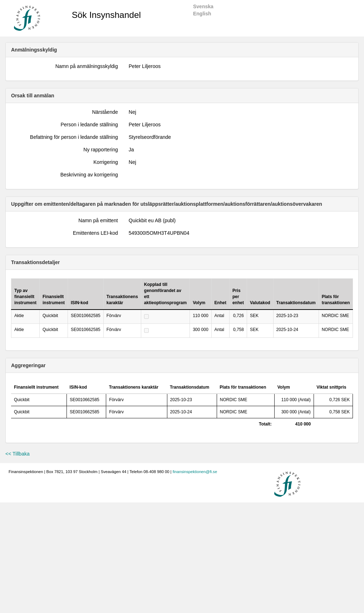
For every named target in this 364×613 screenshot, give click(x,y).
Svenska (203, 6)
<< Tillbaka (18, 454)
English (202, 14)
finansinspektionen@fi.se (195, 472)
